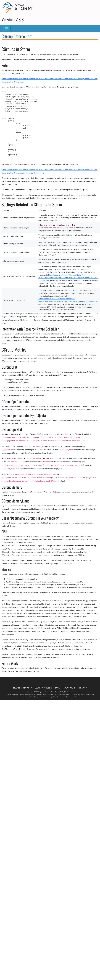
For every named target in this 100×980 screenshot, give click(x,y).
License (17, 688)
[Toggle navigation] (7, 29)
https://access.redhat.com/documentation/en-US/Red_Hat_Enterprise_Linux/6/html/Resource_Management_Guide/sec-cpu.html (68, 301)
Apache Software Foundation (49, 692)
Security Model (43, 688)
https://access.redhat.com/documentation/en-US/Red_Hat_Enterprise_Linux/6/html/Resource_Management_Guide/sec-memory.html (68, 278)
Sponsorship (70, 688)
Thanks (57, 688)
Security (28, 688)
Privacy (83, 688)
